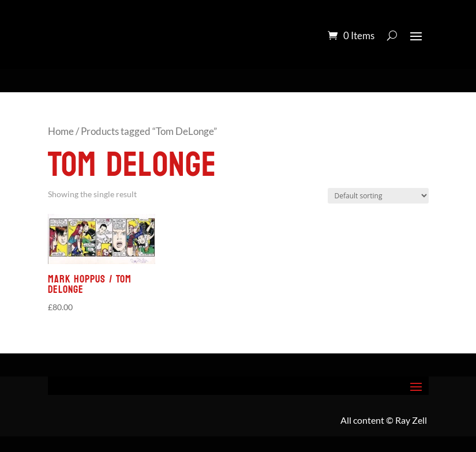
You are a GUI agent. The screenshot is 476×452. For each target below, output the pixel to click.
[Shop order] (378, 196)
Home (61, 131)
